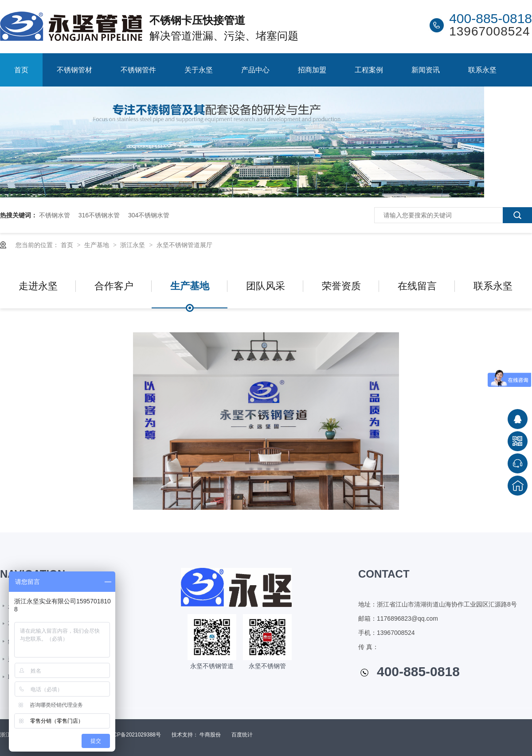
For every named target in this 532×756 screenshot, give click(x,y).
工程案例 (369, 70)
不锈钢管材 (74, 70)
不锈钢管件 (138, 70)
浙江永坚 (133, 245)
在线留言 (417, 286)
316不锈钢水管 (99, 215)
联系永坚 (482, 70)
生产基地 (98, 245)
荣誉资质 (341, 286)
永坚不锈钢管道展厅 (184, 245)
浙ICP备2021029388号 (134, 735)
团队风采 (266, 286)
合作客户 (114, 286)
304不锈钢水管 (149, 215)
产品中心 (255, 70)
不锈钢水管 (55, 215)
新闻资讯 (426, 70)
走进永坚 (38, 286)
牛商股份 (210, 735)
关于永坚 (199, 70)
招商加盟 (312, 70)
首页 (21, 70)
